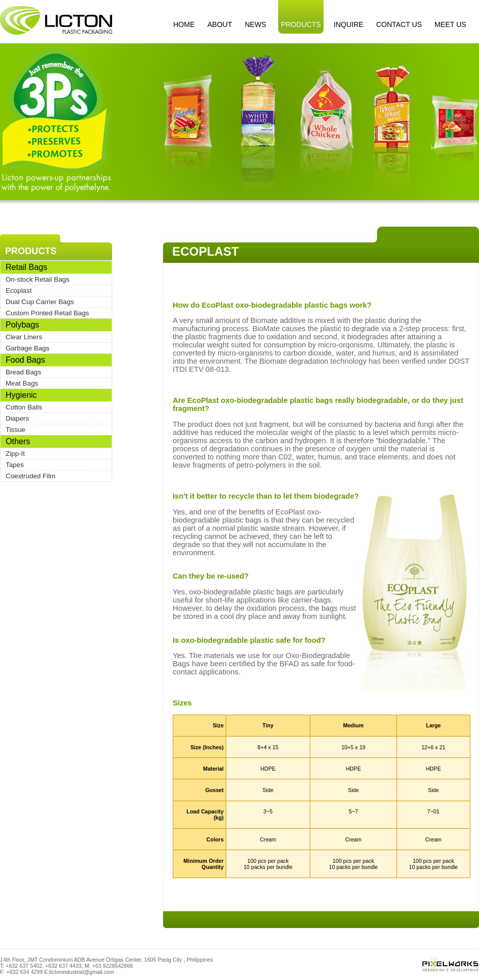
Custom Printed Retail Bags (47, 313)
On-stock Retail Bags (37, 279)
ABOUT (220, 24)
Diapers (17, 418)
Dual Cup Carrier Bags (40, 302)
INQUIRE (349, 24)
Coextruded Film (31, 476)
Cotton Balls (24, 407)
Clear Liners (24, 337)
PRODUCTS (301, 24)
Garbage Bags (28, 348)
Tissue (16, 430)
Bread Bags (23, 372)
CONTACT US (399, 24)
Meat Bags (22, 383)
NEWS (255, 24)
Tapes (15, 465)
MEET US (450, 24)
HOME (184, 24)
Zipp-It (15, 454)
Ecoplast (19, 291)
